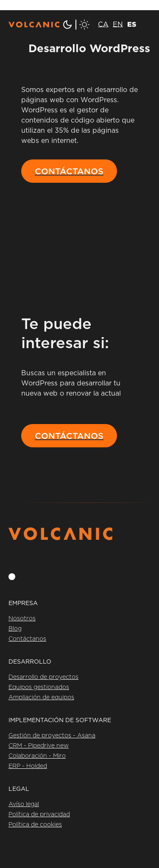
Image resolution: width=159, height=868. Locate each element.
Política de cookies (35, 825)
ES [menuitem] (132, 24)
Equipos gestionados (39, 687)
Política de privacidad (39, 815)
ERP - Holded (28, 766)
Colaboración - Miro (37, 756)
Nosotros (22, 619)
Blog (15, 629)
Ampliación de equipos (41, 698)
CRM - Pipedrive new (39, 746)
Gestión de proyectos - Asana (52, 736)
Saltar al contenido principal (46, 5)
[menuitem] (103, 24)
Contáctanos (27, 639)
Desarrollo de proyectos (43, 677)
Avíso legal (24, 804)
